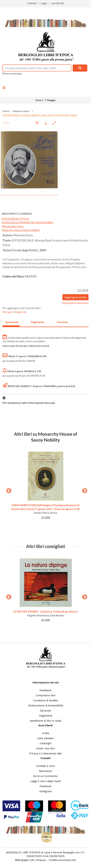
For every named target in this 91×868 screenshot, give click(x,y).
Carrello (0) (58, 3)
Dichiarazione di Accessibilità (46, 706)
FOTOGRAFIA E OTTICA (15, 219)
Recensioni (45, 771)
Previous (8, 490)
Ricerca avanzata (12, 73)
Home (6, 111)
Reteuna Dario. (21, 111)
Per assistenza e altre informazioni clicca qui (29, 403)
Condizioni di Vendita (45, 700)
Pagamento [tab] (38, 322)
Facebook (45, 786)
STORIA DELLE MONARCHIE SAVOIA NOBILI (28, 222)
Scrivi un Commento (45, 776)
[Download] (46, 123)
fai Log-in (8, 312)
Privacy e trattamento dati (45, 754)
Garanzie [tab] (62, 322)
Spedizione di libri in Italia (45, 721)
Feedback (45, 690)
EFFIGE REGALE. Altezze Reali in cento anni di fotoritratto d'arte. (40, 115)
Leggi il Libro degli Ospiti (46, 781)
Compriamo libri (46, 695)
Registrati (21, 312)
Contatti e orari (45, 766)
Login (44, 3)
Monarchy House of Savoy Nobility (21, 230)
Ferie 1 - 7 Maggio (46, 100)
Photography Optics (13, 226)
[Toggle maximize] (54, 123)
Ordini (46, 733)
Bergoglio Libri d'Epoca (32, 860)
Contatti (32, 3)
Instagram (46, 791)
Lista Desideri (45, 738)
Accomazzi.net (67, 860)
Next (83, 490)
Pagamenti (46, 716)
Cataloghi (45, 743)
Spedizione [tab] (12, 322)
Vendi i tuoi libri (45, 748)
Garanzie (45, 711)
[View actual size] (37, 123)
